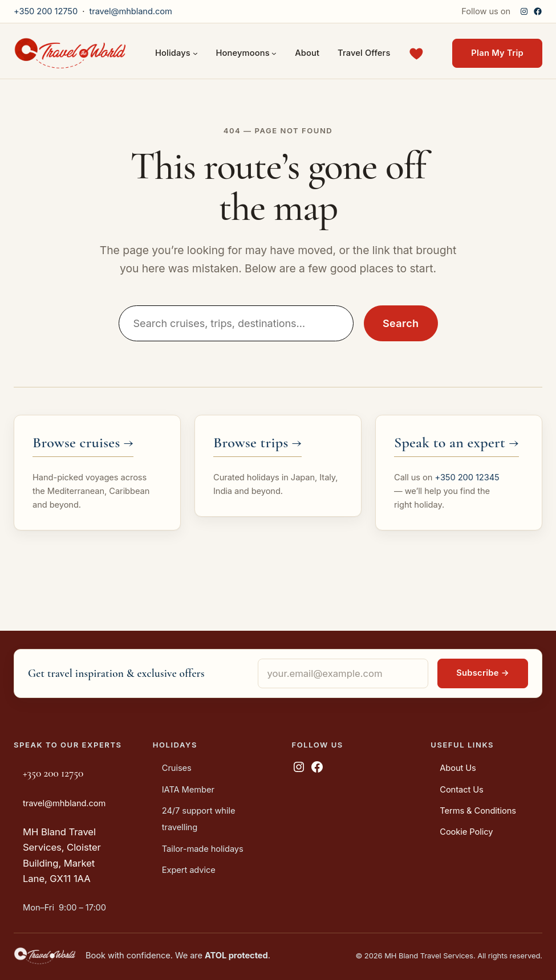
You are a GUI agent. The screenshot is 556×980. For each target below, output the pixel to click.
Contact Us (461, 790)
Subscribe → (483, 673)
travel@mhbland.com (130, 11)
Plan (497, 53)
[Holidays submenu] (195, 53)
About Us (458, 768)
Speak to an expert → (456, 442)
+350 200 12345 (467, 477)
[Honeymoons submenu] (274, 53)
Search (401, 323)
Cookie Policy (466, 832)
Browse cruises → (83, 442)
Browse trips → (257, 442)
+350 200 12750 (46, 11)
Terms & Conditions (478, 811)
